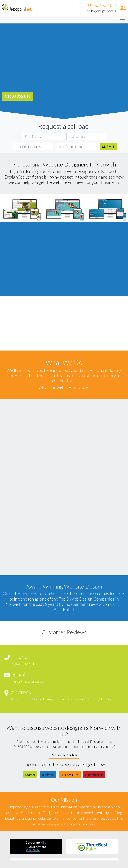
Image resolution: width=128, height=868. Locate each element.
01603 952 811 (103, 5)
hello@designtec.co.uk (102, 11)
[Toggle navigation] (123, 20)
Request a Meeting (64, 755)
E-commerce (94, 775)
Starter (30, 775)
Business (48, 775)
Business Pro (70, 775)
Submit (108, 147)
